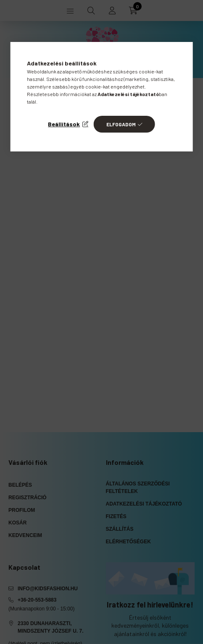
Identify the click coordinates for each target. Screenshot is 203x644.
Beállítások (64, 124)
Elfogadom (121, 124)
